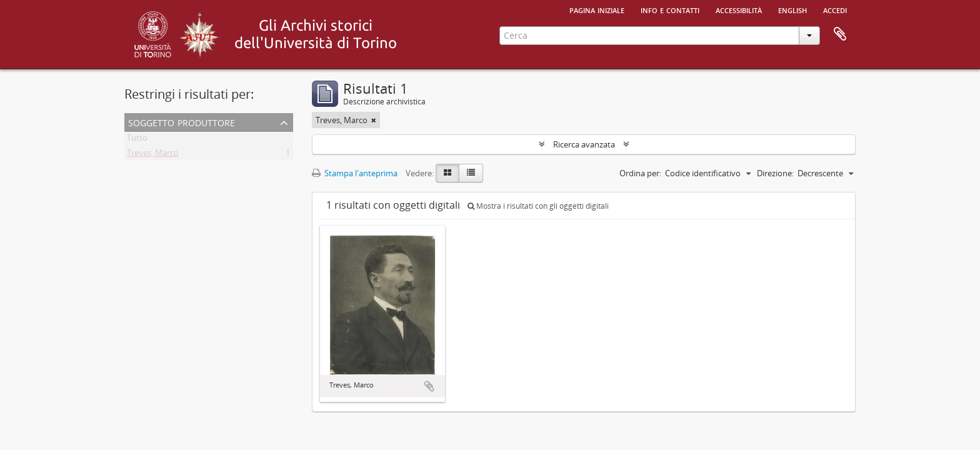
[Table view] (471, 173)
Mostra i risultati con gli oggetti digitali (538, 206)
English (792, 9)
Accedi (835, 9)
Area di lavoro (840, 34)
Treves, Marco (153, 155)
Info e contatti (670, 9)
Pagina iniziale (597, 9)
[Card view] (447, 173)
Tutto (137, 140)
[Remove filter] (374, 120)
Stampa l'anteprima (355, 173)
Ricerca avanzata (584, 144)
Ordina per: (640, 173)
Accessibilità (739, 9)
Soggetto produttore (182, 122)
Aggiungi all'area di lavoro (429, 386)
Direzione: (775, 173)
